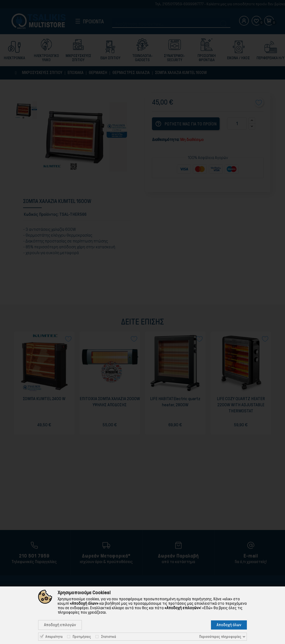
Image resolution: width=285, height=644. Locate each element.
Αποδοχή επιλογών (60, 625)
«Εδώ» (207, 608)
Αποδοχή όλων (229, 625)
